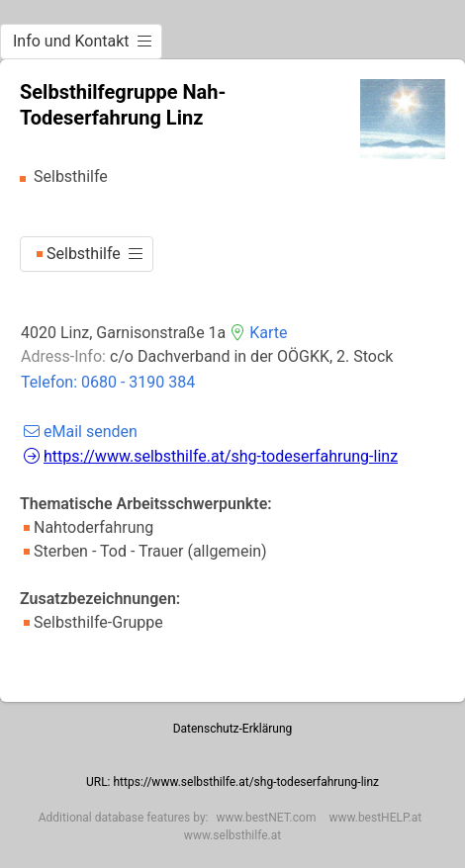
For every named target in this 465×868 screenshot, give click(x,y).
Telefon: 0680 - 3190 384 (108, 382)
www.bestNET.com (267, 818)
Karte (256, 333)
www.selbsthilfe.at (232, 835)
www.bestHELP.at (375, 818)
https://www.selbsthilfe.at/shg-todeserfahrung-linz (209, 456)
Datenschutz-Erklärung (233, 729)
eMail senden (79, 432)
